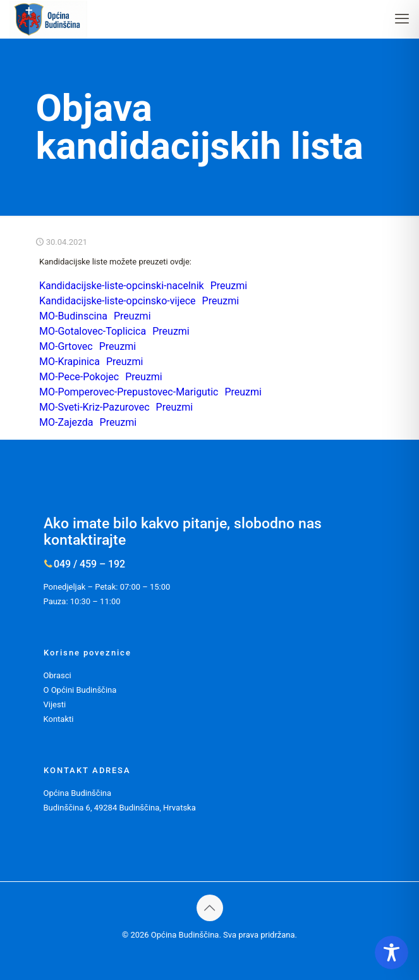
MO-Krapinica (70, 362)
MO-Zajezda (66, 422)
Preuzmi (229, 286)
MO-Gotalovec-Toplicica (93, 331)
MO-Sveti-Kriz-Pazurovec (94, 407)
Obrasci (58, 675)
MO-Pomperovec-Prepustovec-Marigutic (129, 392)
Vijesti (55, 704)
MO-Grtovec (66, 346)
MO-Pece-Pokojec (79, 377)
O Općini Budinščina (80, 690)
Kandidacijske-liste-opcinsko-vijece (118, 301)
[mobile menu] (402, 19)
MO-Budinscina (73, 316)
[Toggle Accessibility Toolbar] (392, 952)
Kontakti (59, 719)
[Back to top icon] (210, 908)
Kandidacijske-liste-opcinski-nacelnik (122, 286)
